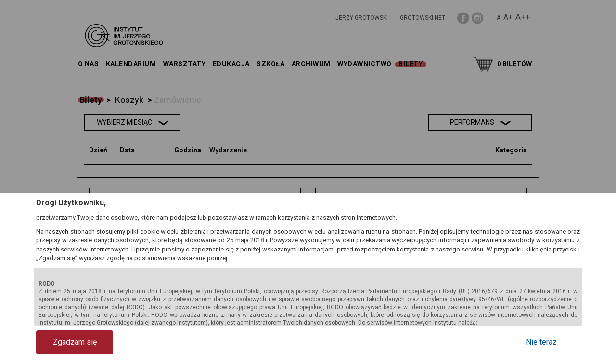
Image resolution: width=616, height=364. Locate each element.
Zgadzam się (75, 342)
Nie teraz (541, 342)
